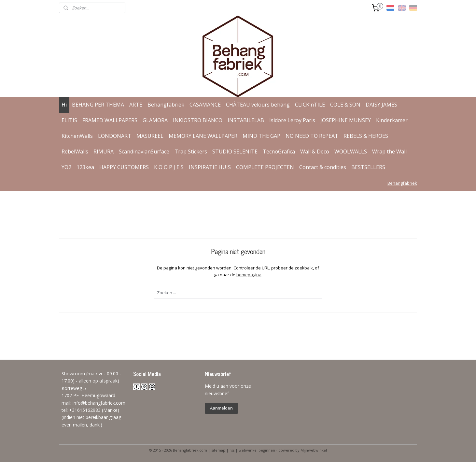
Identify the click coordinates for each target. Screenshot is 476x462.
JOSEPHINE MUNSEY (346, 120)
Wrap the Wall (389, 152)
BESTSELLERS (368, 167)
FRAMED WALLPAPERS (110, 120)
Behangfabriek (166, 105)
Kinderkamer (392, 120)
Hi (64, 105)
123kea (85, 167)
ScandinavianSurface (144, 152)
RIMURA (104, 152)
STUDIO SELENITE (235, 152)
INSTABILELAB (246, 120)
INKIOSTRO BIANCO (198, 120)
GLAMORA (155, 120)
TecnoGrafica (279, 152)
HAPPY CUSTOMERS (124, 167)
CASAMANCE (205, 105)
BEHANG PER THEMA (98, 105)
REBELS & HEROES (366, 136)
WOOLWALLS (351, 152)
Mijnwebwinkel (314, 450)
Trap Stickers (191, 152)
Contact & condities (323, 167)
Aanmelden (221, 408)
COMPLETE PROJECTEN (265, 167)
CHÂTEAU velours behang (258, 105)
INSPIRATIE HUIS (210, 167)
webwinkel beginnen (257, 450)
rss (232, 450)
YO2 (66, 167)
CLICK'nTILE (310, 105)
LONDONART (115, 136)
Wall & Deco (315, 152)
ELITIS (69, 120)
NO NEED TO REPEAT (312, 136)
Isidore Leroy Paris (292, 120)
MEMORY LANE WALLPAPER (203, 136)
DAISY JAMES (381, 105)
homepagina (249, 275)
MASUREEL (150, 136)
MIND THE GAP (261, 136)
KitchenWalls (77, 136)
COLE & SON (345, 105)
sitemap (218, 450)
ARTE (136, 105)
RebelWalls (75, 152)
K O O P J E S (169, 167)
